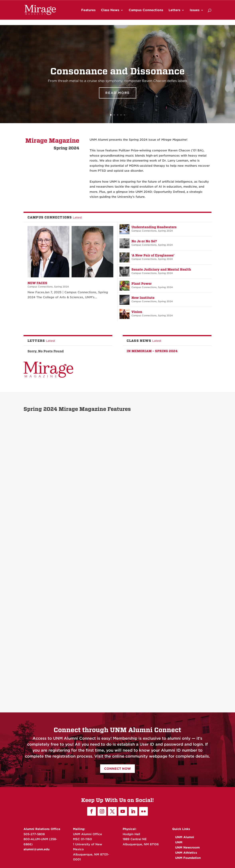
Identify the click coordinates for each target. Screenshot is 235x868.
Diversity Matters (107, 460)
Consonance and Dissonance (117, 75)
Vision (137, 312)
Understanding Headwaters (154, 227)
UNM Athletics (179, 3)
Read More (118, 97)
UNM (141, 3)
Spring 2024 (61, 287)
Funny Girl (166, 547)
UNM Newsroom (157, 3)
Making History (41, 552)
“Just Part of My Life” (174, 460)
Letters (174, 16)
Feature (49, 466)
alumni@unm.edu (37, 849)
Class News (110, 16)
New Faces (37, 283)
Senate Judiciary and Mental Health (161, 269)
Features (88, 16)
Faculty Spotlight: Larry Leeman (112, 635)
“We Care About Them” (47, 460)
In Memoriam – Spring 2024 (152, 351)
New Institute (143, 298)
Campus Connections (146, 16)
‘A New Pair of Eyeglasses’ (153, 255)
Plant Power (142, 284)
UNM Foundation (201, 3)
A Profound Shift (42, 638)
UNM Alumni (127, 3)
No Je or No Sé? (144, 241)
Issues (195, 16)
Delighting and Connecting (115, 547)
